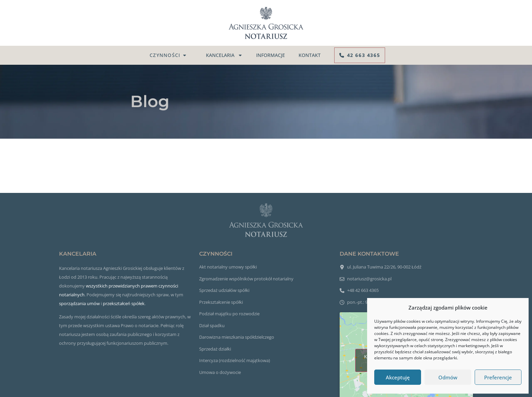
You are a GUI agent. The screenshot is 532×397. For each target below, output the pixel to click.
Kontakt (310, 55)
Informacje (271, 55)
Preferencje (498, 377)
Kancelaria (224, 55)
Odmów (448, 377)
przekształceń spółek (124, 303)
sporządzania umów (79, 303)
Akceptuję (398, 377)
